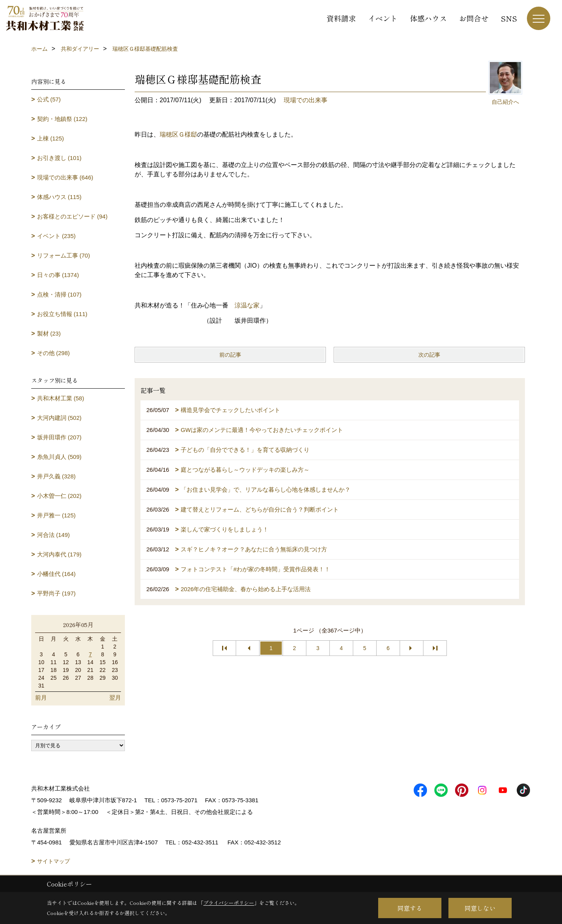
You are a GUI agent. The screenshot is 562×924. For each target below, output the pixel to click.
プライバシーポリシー (229, 903)
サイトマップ (53, 861)
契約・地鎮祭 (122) (62, 119)
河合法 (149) (53, 535)
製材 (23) (49, 333)
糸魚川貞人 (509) (59, 457)
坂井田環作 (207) (59, 437)
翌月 (115, 697)
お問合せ (474, 18)
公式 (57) (49, 99)
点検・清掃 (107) (59, 294)
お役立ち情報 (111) (62, 314)
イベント (383, 18)
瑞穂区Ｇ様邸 (178, 134)
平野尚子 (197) (56, 593)
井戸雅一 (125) (56, 515)
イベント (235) (56, 236)
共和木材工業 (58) (61, 398)
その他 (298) (53, 353)
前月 (41, 697)
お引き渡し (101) (59, 158)
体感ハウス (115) (59, 197)
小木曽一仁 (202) (59, 496)
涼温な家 (247, 305)
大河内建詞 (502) (59, 418)
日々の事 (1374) (58, 275)
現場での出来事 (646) (65, 177)
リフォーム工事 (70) (64, 255)
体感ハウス (428, 18)
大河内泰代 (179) (59, 554)
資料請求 (341, 18)
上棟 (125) (51, 138)
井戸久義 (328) (56, 476)
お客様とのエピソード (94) (72, 216)
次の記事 (429, 355)
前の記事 (230, 355)
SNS (509, 18)
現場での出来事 (306, 100)
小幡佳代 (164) (56, 574)
